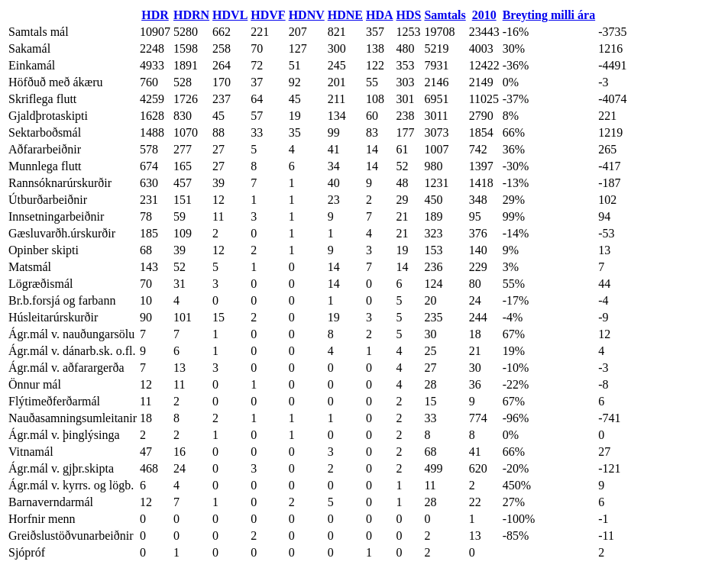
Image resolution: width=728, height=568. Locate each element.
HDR (155, 15)
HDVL (230, 15)
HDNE (345, 15)
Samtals (445, 15)
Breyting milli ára (549, 15)
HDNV (307, 15)
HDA (380, 15)
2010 (484, 15)
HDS (409, 15)
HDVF (268, 15)
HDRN (191, 15)
